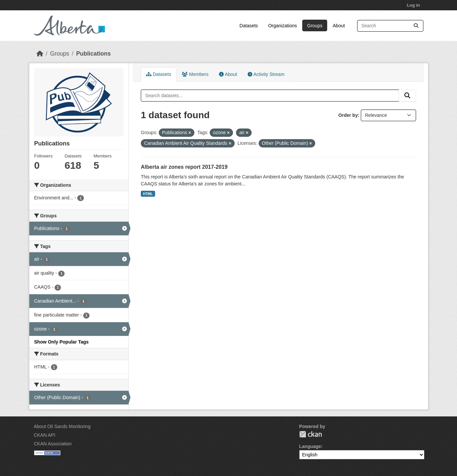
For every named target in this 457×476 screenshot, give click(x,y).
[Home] (40, 54)
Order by (348, 115)
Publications (94, 54)
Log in (414, 5)
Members (195, 74)
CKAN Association (53, 444)
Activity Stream (266, 74)
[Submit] (416, 26)
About (339, 26)
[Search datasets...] (390, 26)
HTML (148, 194)
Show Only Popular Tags (62, 342)
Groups (315, 26)
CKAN (311, 434)
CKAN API (45, 435)
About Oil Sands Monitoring (62, 426)
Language (310, 446)
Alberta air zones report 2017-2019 (184, 167)
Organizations (283, 26)
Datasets (249, 26)
